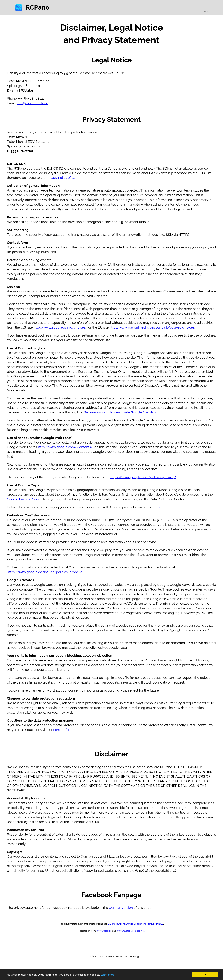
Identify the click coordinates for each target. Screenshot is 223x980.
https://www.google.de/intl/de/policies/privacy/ (45, 572)
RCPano (37, 7)
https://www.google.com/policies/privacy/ (143, 477)
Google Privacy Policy (23, 499)
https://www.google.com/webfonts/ (65, 447)
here (161, 507)
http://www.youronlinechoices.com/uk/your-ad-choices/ (153, 327)
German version (121, 908)
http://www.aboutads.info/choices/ (60, 327)
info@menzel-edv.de (32, 103)
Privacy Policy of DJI (61, 178)
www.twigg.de (104, 931)
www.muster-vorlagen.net (131, 931)
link (205, 420)
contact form (63, 730)
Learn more (108, 975)
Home (206, 11)
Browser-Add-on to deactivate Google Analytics (120, 412)
